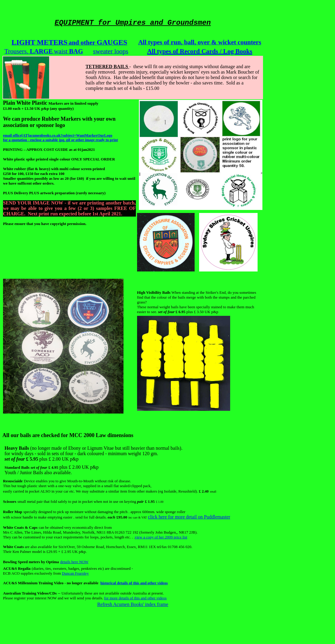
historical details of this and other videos (134, 583)
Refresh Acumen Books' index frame (133, 604)
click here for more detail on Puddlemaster (189, 517)
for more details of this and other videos (136, 598)
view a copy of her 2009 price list (161, 537)
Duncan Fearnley (75, 573)
